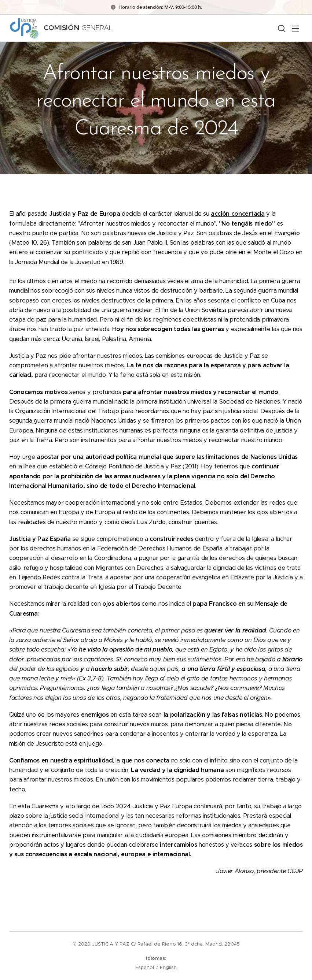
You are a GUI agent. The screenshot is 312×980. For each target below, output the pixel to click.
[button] (281, 28)
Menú (296, 29)
